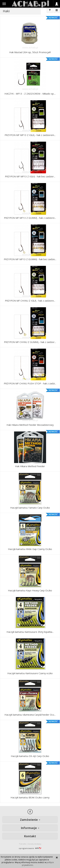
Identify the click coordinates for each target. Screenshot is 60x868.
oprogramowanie (30, 848)
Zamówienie (30, 820)
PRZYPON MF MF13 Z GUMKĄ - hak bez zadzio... (30, 259)
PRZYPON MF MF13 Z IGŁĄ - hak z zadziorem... (30, 135)
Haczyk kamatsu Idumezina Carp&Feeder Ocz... (30, 715)
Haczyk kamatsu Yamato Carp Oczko (30, 508)
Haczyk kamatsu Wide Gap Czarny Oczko (30, 549)
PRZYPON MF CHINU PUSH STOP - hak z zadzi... (30, 383)
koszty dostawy (35, 844)
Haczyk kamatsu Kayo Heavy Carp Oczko (30, 590)
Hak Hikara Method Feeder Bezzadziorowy (30, 425)
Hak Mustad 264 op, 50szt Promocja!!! (30, 52)
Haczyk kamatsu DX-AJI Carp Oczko (30, 756)
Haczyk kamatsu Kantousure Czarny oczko (30, 673)
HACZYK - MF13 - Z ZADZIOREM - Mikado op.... (30, 94)
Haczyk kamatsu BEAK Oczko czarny (30, 797)
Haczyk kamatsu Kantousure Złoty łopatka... (30, 632)
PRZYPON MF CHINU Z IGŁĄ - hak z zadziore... (30, 301)
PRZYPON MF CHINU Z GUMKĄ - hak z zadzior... (30, 342)
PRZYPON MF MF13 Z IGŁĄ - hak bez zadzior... (30, 176)
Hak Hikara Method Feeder (30, 466)
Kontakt (30, 836)
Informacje (30, 828)
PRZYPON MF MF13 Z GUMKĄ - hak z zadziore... (30, 218)
